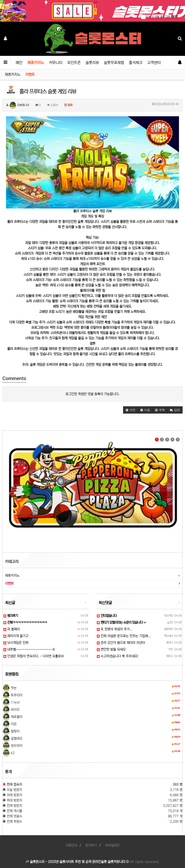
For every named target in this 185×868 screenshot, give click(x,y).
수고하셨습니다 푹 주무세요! (118, 656)
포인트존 (74, 63)
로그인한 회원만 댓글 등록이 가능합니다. (92, 394)
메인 (19, 63)
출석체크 (136, 63)
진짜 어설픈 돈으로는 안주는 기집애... (124, 636)
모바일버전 (112, 845)
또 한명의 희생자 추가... (115, 629)
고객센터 (154, 63)
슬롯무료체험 (114, 63)
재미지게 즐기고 (16, 636)
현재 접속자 (14, 784)
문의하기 (91, 845)
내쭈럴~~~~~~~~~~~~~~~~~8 (29, 649)
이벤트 (30, 74)
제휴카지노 (36, 63)
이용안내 (71, 845)
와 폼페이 (12, 629)
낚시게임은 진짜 (16, 643)
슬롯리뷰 (92, 63)
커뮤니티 (56, 63)
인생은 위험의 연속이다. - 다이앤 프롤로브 (34, 656)
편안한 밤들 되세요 (111, 649)
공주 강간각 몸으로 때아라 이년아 (121, 643)
